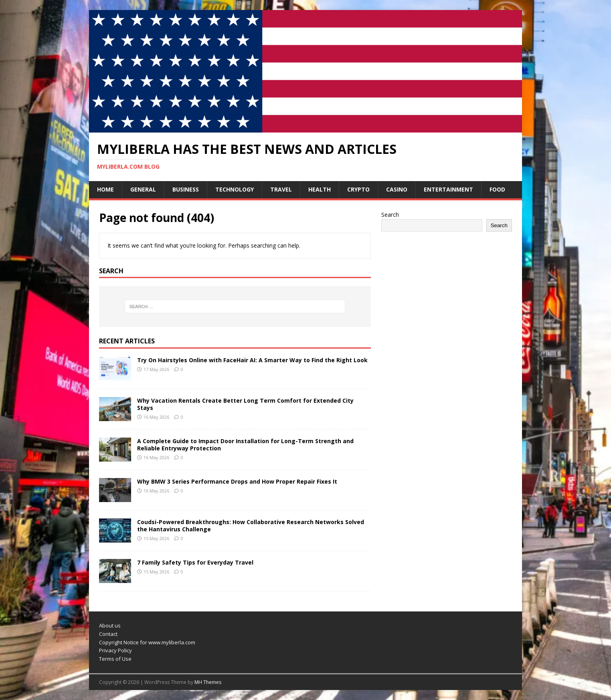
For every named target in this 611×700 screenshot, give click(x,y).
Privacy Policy (115, 650)
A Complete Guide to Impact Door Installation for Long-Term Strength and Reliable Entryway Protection (245, 445)
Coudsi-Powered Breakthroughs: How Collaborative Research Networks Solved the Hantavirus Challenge (251, 526)
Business (186, 189)
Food (497, 189)
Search (390, 215)
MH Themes (208, 682)
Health (320, 189)
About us (110, 625)
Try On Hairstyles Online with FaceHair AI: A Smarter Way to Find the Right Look (252, 360)
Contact (108, 634)
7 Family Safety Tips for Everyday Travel (195, 562)
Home (105, 189)
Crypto (358, 189)
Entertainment (448, 189)
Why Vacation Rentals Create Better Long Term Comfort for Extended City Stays (245, 404)
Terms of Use (115, 659)
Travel (281, 189)
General (143, 189)
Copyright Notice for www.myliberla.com (147, 642)
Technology (235, 189)
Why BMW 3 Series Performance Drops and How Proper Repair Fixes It (237, 481)
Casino (397, 189)
